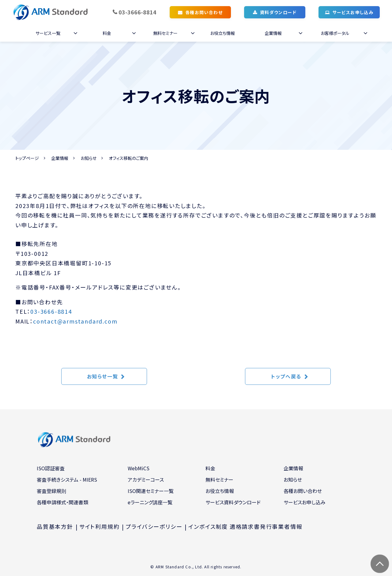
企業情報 (273, 33)
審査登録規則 (51, 491)
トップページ (27, 158)
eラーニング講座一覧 (150, 502)
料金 (107, 33)
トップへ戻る (286, 376)
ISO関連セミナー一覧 (151, 491)
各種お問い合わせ (204, 12)
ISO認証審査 (51, 468)
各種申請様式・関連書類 (62, 502)
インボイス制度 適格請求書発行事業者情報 (245, 526)
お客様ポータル (335, 33)
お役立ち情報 (222, 33)
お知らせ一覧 (103, 376)
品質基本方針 (55, 526)
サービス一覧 (48, 33)
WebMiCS (139, 468)
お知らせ (89, 158)
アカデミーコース (146, 479)
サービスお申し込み (353, 12)
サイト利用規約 (100, 526)
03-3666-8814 (138, 12)
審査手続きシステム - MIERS (67, 479)
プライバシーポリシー (154, 526)
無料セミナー (165, 33)
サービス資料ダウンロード (233, 502)
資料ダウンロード (278, 12)
